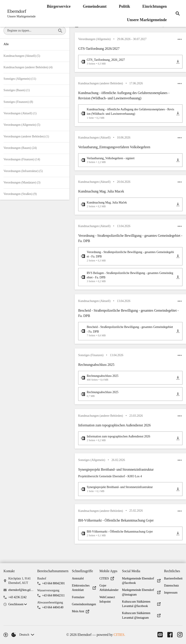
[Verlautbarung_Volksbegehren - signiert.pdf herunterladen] (178, 162)
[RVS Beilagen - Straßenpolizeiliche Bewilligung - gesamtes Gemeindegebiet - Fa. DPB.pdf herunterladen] (178, 280)
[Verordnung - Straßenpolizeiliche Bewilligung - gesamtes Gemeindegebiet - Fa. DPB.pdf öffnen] (128, 260)
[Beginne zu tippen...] (60, 31)
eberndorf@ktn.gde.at (21, 590)
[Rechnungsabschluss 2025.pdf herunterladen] (178, 382)
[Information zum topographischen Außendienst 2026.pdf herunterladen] (178, 444)
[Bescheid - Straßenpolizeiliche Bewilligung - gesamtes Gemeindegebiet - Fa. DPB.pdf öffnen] (128, 335)
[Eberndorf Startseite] (21, 13)
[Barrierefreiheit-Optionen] (6, 635)
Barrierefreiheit (173, 578)
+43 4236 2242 (17, 597)
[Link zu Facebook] (169, 635)
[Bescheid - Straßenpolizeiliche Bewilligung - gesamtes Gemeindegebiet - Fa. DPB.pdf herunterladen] (178, 335)
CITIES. (119, 635)
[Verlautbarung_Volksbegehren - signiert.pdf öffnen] (128, 162)
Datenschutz (172, 586)
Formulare (78, 597)
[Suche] (177, 13)
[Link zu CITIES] (159, 635)
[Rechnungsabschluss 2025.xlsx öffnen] (128, 399)
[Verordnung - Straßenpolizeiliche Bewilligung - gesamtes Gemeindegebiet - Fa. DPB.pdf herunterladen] (178, 260)
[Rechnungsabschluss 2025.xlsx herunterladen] (178, 399)
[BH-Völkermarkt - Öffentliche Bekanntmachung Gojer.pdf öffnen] (128, 540)
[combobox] (31, 31)
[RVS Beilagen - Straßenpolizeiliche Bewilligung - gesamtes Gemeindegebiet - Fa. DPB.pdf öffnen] (128, 280)
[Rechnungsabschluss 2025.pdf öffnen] (128, 382)
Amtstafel (78, 578)
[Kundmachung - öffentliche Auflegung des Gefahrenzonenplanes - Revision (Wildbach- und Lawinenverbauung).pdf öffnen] (128, 115)
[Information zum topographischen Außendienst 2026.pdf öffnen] (128, 444)
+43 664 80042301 (53, 583)
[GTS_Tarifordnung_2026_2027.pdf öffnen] (128, 62)
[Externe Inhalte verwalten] (14, 635)
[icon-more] (180, 40)
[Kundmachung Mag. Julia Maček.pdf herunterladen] (178, 207)
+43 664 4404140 (53, 607)
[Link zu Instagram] (180, 635)
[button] (130, 53)
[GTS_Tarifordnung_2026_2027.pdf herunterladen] (178, 62)
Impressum (171, 593)
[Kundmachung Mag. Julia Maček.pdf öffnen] (128, 207)
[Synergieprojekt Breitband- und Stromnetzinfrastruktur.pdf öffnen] (128, 495)
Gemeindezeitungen (84, 604)
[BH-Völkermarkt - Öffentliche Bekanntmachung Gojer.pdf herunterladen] (178, 540)
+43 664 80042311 (53, 595)
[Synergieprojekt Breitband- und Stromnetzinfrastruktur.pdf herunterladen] (178, 495)
